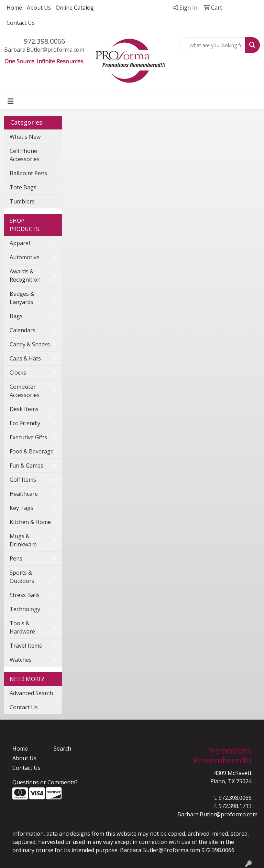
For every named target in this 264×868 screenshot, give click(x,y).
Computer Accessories (25, 391)
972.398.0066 (44, 41)
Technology (25, 609)
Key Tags (21, 508)
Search (62, 749)
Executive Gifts (28, 437)
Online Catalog (75, 8)
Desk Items (24, 409)
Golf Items (23, 480)
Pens (16, 558)
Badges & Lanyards (22, 298)
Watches (21, 660)
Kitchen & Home (30, 522)
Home (14, 8)
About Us (39, 8)
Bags (16, 316)
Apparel (20, 243)
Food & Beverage (32, 451)
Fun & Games (26, 466)
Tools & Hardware (22, 627)
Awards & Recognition (25, 275)
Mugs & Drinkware (23, 540)
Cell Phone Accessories (25, 155)
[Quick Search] (213, 45)
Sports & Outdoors (22, 577)
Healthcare (24, 494)
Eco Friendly (25, 423)
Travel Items (26, 646)
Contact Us (21, 23)
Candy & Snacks (30, 344)
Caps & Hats (25, 358)
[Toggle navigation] (11, 101)
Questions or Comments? (45, 782)
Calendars (23, 330)
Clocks (18, 373)
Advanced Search (31, 693)
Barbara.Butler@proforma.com (44, 50)
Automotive (25, 257)
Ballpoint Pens (28, 173)
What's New (25, 137)
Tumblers (22, 201)
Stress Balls (25, 595)
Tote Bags (23, 187)
